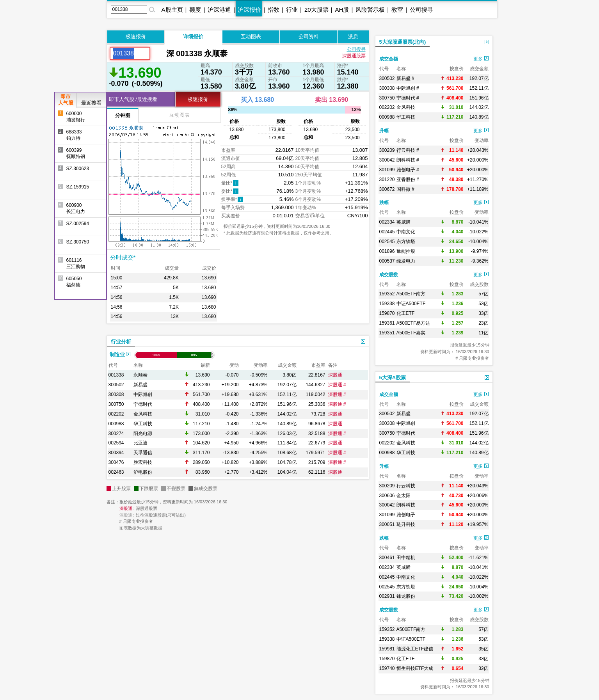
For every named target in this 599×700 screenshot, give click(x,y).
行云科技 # (408, 150)
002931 (387, 596)
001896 (387, 251)
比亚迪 (140, 443)
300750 (116, 404)
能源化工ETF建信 (415, 649)
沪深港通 (219, 10)
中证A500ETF (411, 304)
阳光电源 (143, 434)
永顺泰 (140, 375)
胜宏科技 (143, 462)
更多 (481, 59)
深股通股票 (354, 56)
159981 (387, 649)
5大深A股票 (393, 378)
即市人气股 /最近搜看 (133, 99)
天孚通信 (143, 453)
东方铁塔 (406, 242)
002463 (116, 472)
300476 (116, 462)
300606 (387, 496)
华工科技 (143, 424)
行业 (292, 10)
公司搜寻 (421, 10)
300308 (116, 394)
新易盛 (140, 385)
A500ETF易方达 (413, 323)
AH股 (342, 10)
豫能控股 (406, 251)
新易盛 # (405, 78)
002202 (116, 414)
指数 (274, 10)
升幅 (384, 131)
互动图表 (251, 36)
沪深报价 (249, 10)
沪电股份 (143, 472)
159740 (387, 668)
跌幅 (384, 203)
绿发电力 (406, 261)
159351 (387, 333)
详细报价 (193, 36)
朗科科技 (406, 505)
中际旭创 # (408, 88)
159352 (387, 294)
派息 (353, 36)
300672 (387, 189)
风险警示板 (370, 10)
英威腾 (403, 222)
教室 (397, 10)
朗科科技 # (408, 160)
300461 (387, 558)
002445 (387, 232)
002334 (387, 222)
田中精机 (406, 558)
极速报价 (136, 36)
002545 (387, 242)
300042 (387, 160)
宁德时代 (143, 404)
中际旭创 (143, 394)
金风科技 (143, 414)
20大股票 (316, 10)
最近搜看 (91, 103)
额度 (195, 10)
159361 (387, 323)
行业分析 (121, 342)
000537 (387, 261)
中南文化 (406, 232)
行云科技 (406, 486)
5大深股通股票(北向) (403, 42)
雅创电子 (406, 515)
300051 (387, 524)
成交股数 (389, 275)
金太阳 (403, 496)
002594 (116, 443)
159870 (387, 313)
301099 (387, 170)
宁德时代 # (408, 98)
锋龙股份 (406, 596)
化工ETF (406, 313)
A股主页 (172, 10)
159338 (387, 304)
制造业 (120, 354)
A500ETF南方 (411, 294)
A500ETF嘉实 (411, 333)
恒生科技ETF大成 (415, 668)
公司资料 (309, 36)
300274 (116, 434)
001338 (116, 375)
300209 (387, 150)
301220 (387, 179)
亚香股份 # (408, 179)
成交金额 (389, 59)
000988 (116, 424)
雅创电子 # (408, 170)
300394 (116, 453)
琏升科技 (406, 524)
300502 (116, 385)
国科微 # (405, 189)
